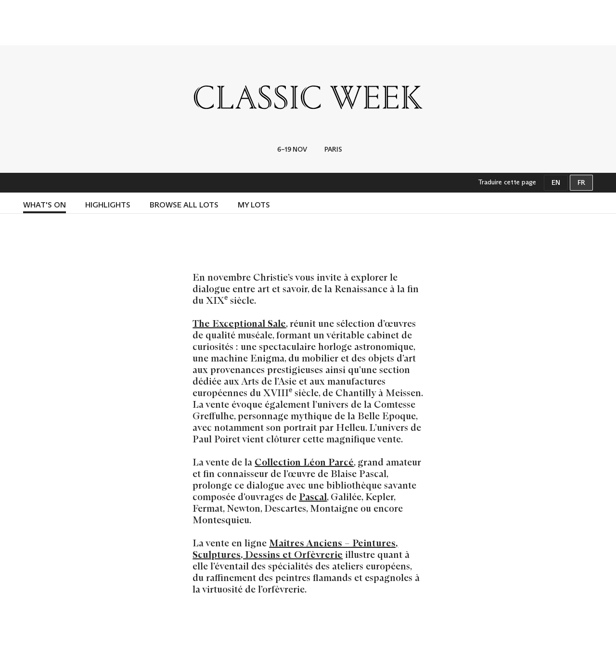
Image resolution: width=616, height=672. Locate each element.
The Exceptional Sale (239, 323)
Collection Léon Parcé (304, 462)
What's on (45, 205)
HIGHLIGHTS (108, 205)
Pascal (313, 497)
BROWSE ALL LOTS (184, 205)
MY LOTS (254, 205)
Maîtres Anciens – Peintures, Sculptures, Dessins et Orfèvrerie (295, 549)
